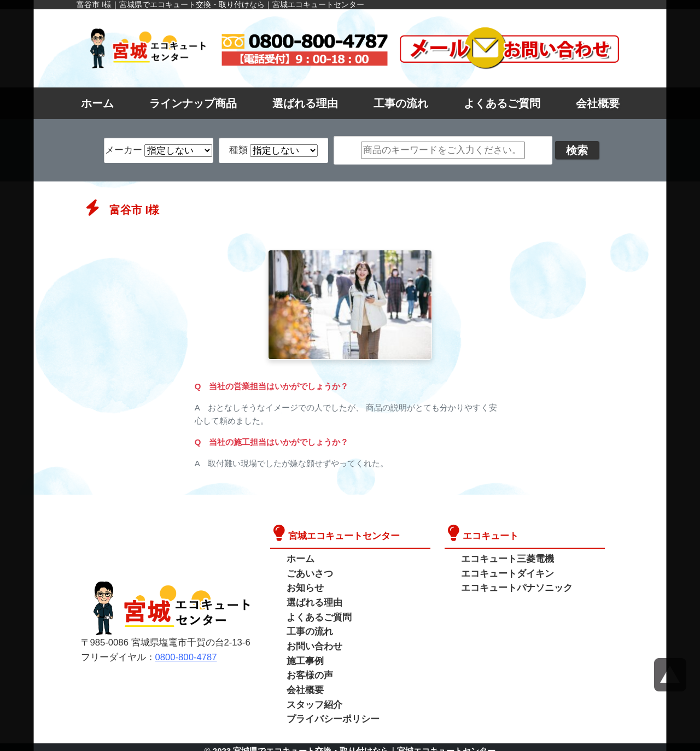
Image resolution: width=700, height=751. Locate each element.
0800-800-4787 (181, 653)
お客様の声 (308, 670)
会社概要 (598, 103)
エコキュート (489, 535)
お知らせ (304, 586)
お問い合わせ (313, 642)
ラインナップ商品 (193, 103)
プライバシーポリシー (330, 712)
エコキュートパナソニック (514, 586)
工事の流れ (401, 103)
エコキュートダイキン (505, 572)
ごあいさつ (308, 572)
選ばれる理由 (305, 103)
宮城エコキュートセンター (341, 535)
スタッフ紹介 (313, 698)
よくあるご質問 (502, 103)
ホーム (97, 103)
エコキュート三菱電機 (505, 558)
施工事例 (304, 656)
